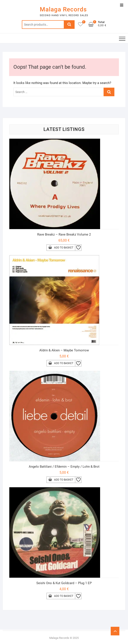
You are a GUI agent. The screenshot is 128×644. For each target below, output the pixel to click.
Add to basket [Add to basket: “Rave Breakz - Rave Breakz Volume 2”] (64, 248)
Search (69, 25)
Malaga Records (63, 9)
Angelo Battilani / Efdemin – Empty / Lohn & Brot (64, 467)
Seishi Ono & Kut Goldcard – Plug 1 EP (64, 583)
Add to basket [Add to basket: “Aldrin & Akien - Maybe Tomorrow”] (64, 363)
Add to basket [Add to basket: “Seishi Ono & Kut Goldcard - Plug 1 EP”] (64, 596)
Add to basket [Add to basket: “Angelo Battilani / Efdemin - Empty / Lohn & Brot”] (64, 480)
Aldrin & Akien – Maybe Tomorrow (64, 350)
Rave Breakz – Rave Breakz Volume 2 (64, 234)
